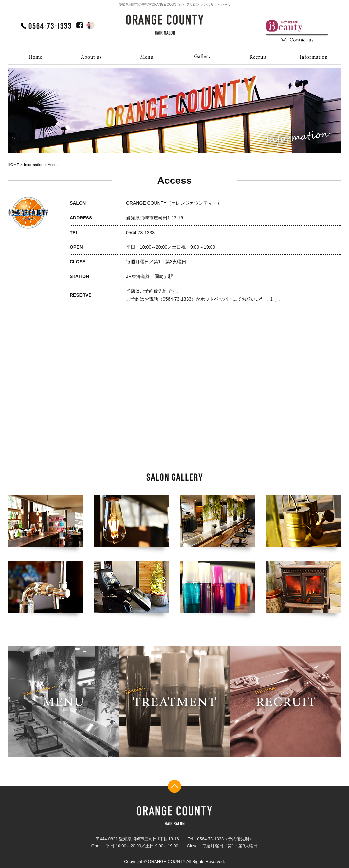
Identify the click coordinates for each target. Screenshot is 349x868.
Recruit (258, 56)
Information (314, 56)
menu (63, 701)
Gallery (202, 56)
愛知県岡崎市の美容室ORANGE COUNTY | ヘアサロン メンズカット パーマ (175, 4)
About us (91, 56)
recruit (286, 701)
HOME (35, 56)
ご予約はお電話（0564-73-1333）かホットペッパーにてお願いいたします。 (204, 299)
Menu (147, 56)
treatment (174, 701)
